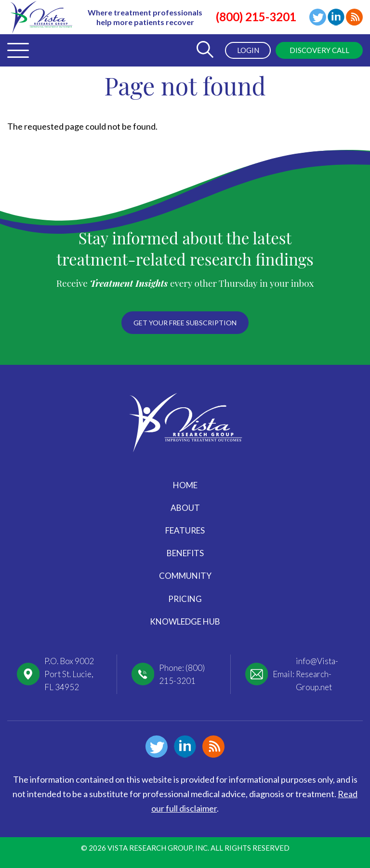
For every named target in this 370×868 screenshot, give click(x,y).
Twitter (318, 17)
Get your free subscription (185, 323)
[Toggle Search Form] (205, 50)
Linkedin (336, 17)
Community (185, 576)
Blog (354, 17)
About (185, 508)
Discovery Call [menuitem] (319, 50)
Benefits (185, 553)
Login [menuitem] (248, 50)
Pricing (185, 599)
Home (185, 485)
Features (185, 530)
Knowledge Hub (185, 621)
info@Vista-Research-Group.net (317, 674)
